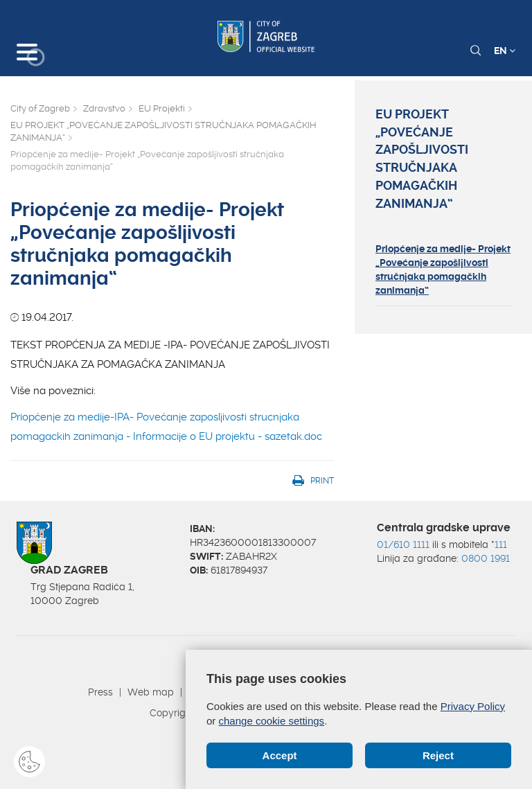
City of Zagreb (40, 108)
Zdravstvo (104, 108)
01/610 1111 (403, 544)
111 (501, 544)
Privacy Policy (473, 706)
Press (100, 692)
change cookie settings (272, 721)
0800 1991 (486, 558)
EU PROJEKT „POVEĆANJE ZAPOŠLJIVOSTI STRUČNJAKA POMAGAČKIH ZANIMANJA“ (163, 132)
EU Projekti (162, 108)
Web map (151, 692)
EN (505, 51)
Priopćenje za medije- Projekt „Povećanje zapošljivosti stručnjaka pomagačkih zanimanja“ (443, 269)
